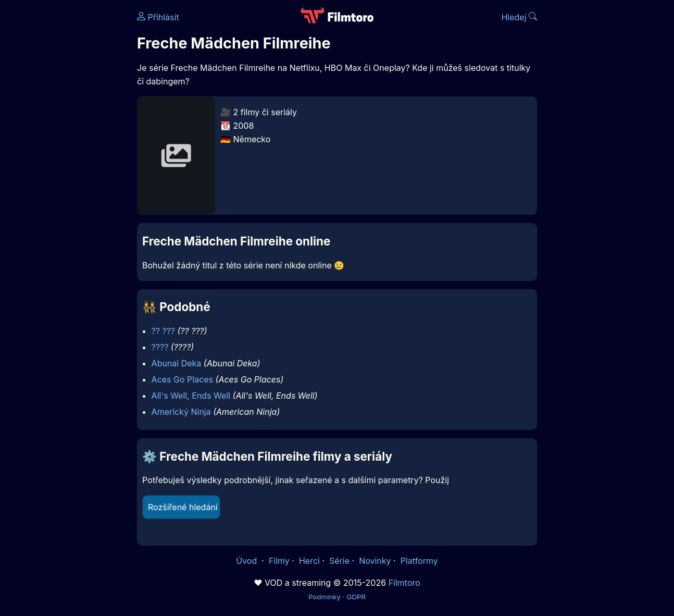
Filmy (279, 561)
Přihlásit (158, 17)
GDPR (356, 597)
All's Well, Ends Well (191, 396)
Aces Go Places (182, 379)
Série (339, 561)
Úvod (247, 561)
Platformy (419, 561)
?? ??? (163, 331)
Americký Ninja (181, 412)
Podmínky (324, 597)
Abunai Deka (177, 363)
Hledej (519, 17)
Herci (309, 561)
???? (160, 347)
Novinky (375, 561)
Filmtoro (404, 583)
